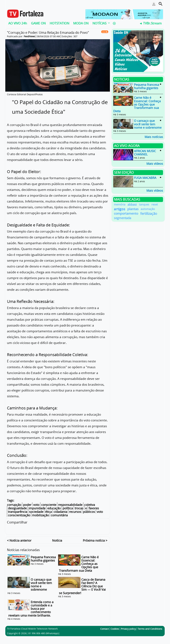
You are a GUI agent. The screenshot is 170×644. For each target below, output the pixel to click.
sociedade (36, 512)
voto (36, 505)
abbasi (132, 204)
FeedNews (29, 36)
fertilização (149, 214)
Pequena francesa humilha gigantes (43, 558)
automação (148, 209)
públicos (89, 512)
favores (94, 508)
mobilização (41, 515)
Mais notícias (154, 137)
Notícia (57, 540)
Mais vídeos (155, 163)
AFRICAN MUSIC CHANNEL (145, 153)
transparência (18, 512)
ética (48, 512)
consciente (49, 505)
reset (155, 204)
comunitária (59, 515)
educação (54, 508)
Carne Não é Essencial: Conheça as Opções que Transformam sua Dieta (137, 104)
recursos (75, 512)
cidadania (60, 512)
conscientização (19, 515)
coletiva (90, 505)
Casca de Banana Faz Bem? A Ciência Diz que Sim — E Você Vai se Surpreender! (82, 586)
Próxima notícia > (95, 540)
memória (120, 204)
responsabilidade (70, 505)
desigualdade (17, 508)
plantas (133, 209)
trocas (79, 508)
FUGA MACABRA (145, 178)
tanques (144, 204)
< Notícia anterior (19, 540)
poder (27, 505)
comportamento (126, 214)
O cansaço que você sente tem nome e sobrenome (41, 584)
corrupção (14, 505)
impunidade (37, 508)
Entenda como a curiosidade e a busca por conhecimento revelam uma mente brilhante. (31, 608)
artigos (120, 209)
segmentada (123, 218)
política (68, 508)
